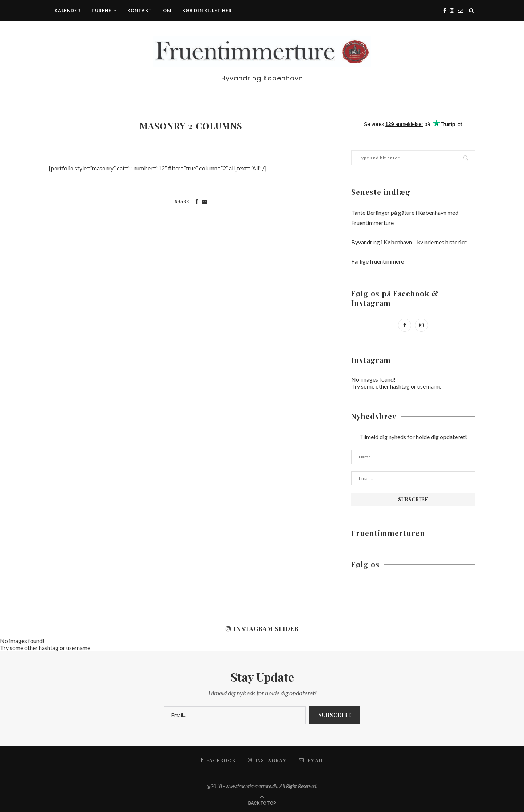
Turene (101, 10)
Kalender (68, 10)
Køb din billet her (207, 10)
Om (167, 10)
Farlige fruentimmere (378, 261)
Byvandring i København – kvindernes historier (409, 242)
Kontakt (140, 10)
